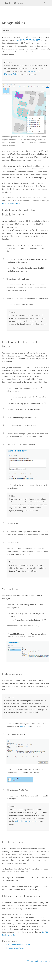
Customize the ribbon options (18, 942)
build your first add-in (11, 203)
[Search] (45, 3)
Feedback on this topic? (40, 959)
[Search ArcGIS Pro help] (24, 3)
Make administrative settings (26, 820)
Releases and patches (15, 946)
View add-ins (25, 725)
